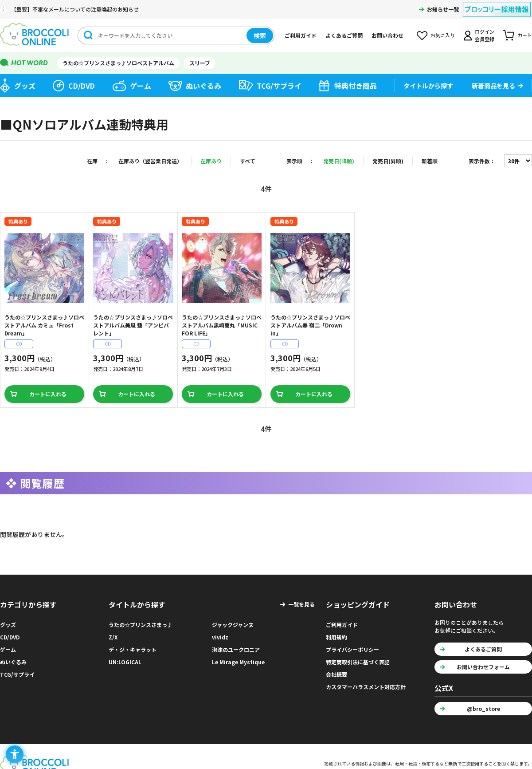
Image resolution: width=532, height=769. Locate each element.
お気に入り (443, 35)
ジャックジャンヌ (233, 625)
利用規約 (336, 637)
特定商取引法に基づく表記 (358, 662)
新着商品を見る (493, 86)
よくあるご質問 (344, 35)
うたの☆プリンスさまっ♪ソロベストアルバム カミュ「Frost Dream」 (44, 325)
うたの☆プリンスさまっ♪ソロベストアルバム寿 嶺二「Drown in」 (310, 325)
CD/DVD (82, 86)
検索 (260, 35)
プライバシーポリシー (352, 649)
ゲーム (141, 86)
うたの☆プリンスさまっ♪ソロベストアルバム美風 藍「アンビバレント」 (133, 325)
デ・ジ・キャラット (133, 649)
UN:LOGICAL (125, 662)
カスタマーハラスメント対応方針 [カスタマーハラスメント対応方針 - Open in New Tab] (366, 687)
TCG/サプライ (279, 86)
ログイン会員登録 (485, 35)
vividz (220, 637)
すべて (248, 161)
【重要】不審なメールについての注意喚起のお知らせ (75, 9)
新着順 (430, 161)
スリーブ (200, 63)
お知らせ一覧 (443, 9)
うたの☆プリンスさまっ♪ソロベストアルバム (118, 63)
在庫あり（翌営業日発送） (150, 161)
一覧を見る (301, 604)
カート (525, 35)
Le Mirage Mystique (238, 662)
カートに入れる (48, 394)
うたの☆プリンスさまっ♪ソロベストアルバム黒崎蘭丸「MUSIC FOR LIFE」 (222, 325)
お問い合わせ (387, 35)
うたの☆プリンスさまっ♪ (141, 625)
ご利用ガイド (301, 35)
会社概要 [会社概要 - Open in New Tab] (336, 674)
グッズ (25, 86)
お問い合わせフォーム (483, 667)
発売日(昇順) (388, 161)
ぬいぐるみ (203, 86)
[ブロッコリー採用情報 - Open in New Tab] (497, 4)
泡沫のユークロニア (236, 649)
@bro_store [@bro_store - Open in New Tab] (483, 708)
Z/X (113, 637)
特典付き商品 (356, 86)
